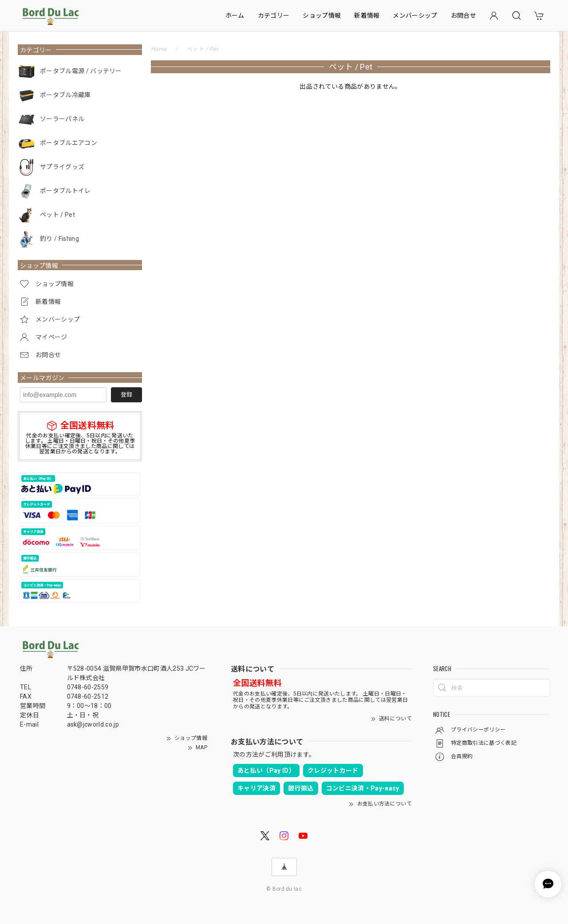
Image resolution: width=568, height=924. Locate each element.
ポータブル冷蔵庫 (65, 95)
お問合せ (463, 16)
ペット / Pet (57, 215)
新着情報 (367, 16)
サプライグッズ (62, 167)
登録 (126, 395)
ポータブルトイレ (65, 191)
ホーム (235, 16)
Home (159, 49)
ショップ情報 (322, 16)
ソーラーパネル (62, 119)
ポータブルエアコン (69, 143)
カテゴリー (274, 16)
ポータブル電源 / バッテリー (81, 71)
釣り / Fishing (59, 239)
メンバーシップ (415, 16)
